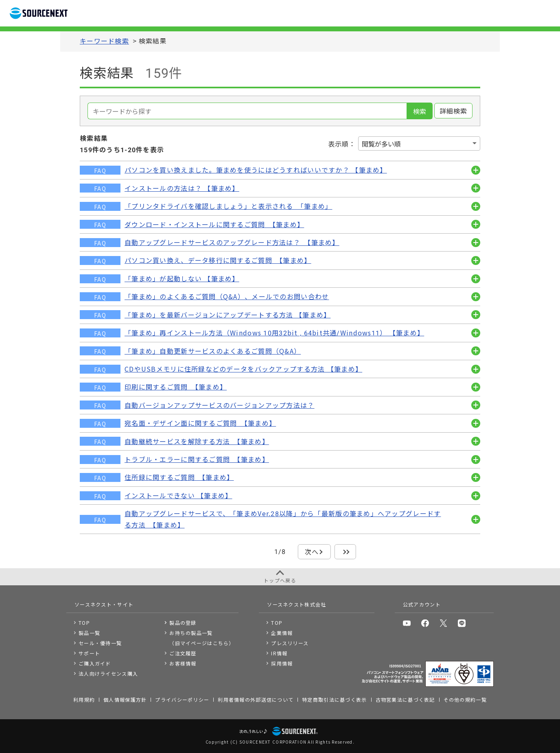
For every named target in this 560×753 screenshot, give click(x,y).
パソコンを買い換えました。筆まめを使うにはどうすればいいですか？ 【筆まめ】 (256, 170)
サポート (89, 653)
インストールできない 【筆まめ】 (178, 495)
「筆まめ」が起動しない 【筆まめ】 (182, 278)
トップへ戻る (280, 580)
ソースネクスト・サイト (104, 604)
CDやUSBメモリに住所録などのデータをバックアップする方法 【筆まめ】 (243, 369)
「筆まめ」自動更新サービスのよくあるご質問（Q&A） (213, 351)
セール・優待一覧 (100, 643)
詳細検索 (454, 111)
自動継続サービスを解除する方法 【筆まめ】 (197, 441)
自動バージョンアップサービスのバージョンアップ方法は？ (220, 405)
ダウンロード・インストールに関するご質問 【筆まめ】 (214, 224)
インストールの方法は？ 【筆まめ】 (182, 188)
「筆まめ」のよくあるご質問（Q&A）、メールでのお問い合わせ (227, 296)
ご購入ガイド (95, 663)
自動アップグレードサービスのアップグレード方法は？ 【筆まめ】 (232, 242)
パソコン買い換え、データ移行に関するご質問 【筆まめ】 (218, 260)
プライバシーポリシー (182, 699)
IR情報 (279, 653)
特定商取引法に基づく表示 (334, 699)
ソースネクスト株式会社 (296, 604)
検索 (420, 111)
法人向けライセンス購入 (108, 673)
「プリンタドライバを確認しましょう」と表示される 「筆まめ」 (228, 206)
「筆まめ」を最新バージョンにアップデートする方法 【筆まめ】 (227, 315)
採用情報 (282, 663)
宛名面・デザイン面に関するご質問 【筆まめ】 (200, 423)
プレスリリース (290, 643)
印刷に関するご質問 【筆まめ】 (176, 387)
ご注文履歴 (183, 653)
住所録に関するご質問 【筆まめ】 (179, 477)
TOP (84, 623)
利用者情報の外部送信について (256, 699)
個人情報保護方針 (125, 699)
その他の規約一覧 (465, 699)
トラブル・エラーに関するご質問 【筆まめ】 (197, 459)
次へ (312, 552)
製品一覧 (89, 633)
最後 (345, 552)
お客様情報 (183, 663)
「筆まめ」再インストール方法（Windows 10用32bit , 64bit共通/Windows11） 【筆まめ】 (274, 333)
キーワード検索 (104, 41)
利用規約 (84, 699)
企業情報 (282, 633)
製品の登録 (183, 623)
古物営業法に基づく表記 (405, 699)
